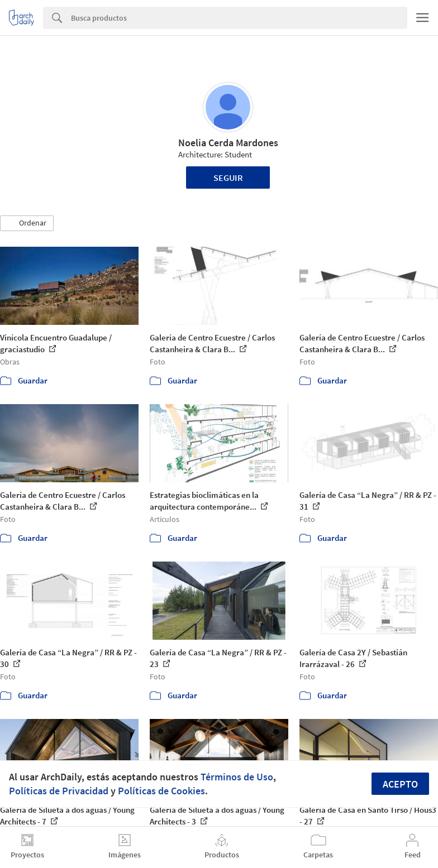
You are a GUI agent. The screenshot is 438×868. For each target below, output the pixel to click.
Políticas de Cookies (161, 791)
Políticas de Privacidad (59, 791)
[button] (27, 223)
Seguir (228, 178)
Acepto (400, 784)
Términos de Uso (237, 777)
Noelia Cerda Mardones (228, 143)
